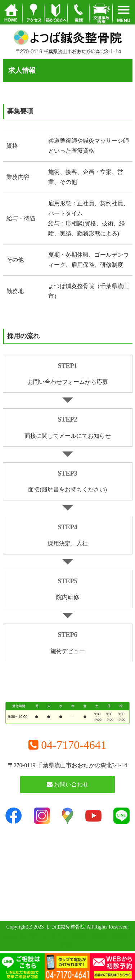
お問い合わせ (68, 784)
